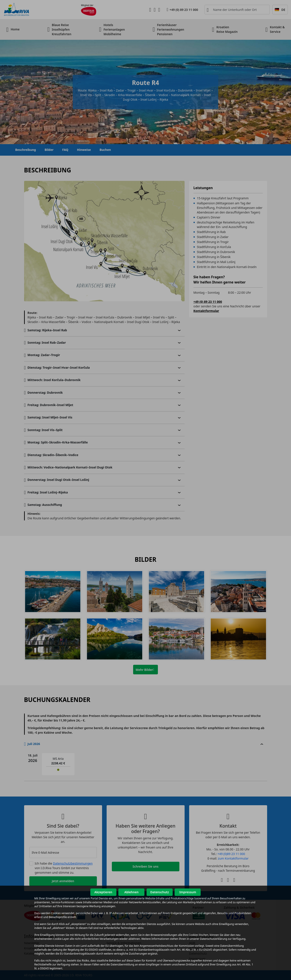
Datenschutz (160, 892)
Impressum (188, 892)
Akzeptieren (103, 892)
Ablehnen (131, 892)
